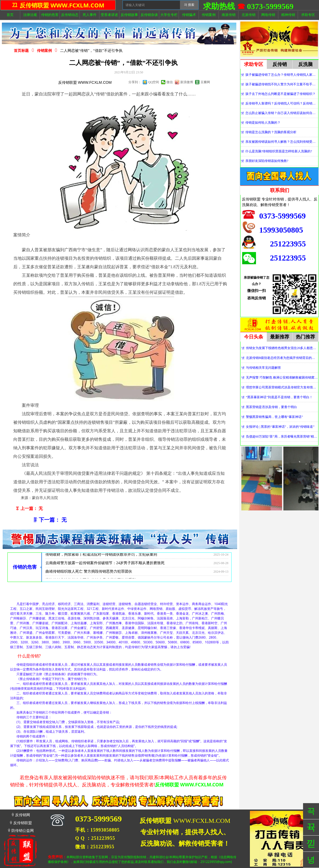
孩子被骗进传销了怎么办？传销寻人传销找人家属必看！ (282, 75)
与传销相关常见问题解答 (263, 368)
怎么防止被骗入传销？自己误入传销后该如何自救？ (282, 113)
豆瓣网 (205, 82)
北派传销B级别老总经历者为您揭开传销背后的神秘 (282, 358)
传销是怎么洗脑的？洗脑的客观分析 (271, 132)
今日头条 (254, 337)
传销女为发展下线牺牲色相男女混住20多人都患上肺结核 (282, 348)
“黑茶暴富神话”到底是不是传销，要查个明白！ (279, 397)
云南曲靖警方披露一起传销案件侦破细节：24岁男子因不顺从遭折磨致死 (105, 565)
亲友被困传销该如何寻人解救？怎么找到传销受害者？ (282, 142)
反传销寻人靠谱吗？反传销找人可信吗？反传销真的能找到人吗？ (282, 103)
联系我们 (280, 190)
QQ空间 (154, 82)
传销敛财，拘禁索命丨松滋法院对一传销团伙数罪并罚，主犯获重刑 (101, 557)
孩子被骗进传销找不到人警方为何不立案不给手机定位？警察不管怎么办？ (282, 84)
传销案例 (44, 51)
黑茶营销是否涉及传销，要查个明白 (271, 407)
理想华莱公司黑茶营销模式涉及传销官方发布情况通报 (282, 387)
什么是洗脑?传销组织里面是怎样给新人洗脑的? (279, 151)
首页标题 (21, 51)
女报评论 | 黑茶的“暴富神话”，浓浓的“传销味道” (280, 427)
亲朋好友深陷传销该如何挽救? (267, 161)
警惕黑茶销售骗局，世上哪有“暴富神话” (274, 417)
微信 (170, 82)
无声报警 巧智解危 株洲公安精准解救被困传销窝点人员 (282, 378)
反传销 (280, 64)
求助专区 (254, 64)
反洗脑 (305, 64)
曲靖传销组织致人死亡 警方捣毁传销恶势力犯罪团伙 (89, 574)
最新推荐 (280, 337)
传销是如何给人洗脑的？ (263, 123)
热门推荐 (305, 337)
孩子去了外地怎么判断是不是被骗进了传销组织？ (280, 94)
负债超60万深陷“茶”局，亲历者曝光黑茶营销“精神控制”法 (282, 437)
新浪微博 (187, 82)
